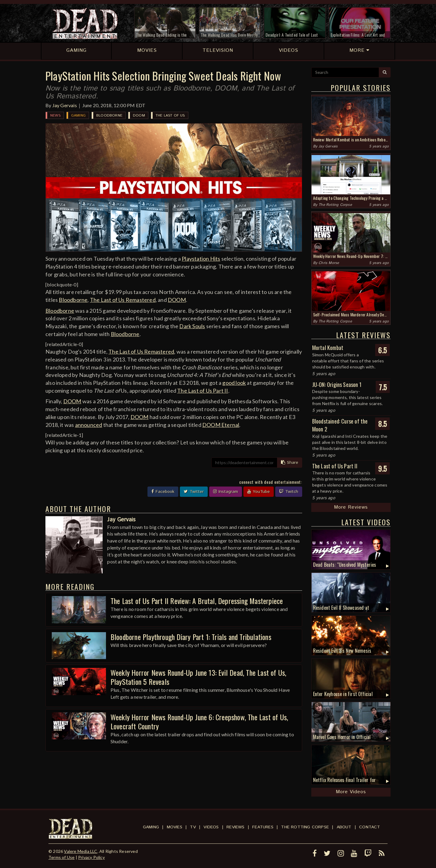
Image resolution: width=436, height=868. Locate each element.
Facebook (163, 492)
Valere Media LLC (81, 851)
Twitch (289, 492)
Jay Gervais (65, 105)
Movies (175, 827)
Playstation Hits (201, 259)
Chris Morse (329, 263)
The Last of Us (170, 116)
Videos (211, 827)
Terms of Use (61, 857)
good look (234, 383)
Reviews (235, 827)
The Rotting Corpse (335, 205)
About (344, 827)
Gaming (78, 116)
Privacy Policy (91, 857)
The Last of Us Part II (203, 391)
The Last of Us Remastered (123, 300)
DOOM (139, 116)
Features (263, 827)
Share (290, 463)
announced (89, 425)
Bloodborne (109, 116)
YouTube (259, 492)
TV (193, 827)
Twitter (194, 492)
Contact (370, 827)
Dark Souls (192, 326)
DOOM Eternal (221, 425)
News (55, 116)
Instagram (226, 492)
